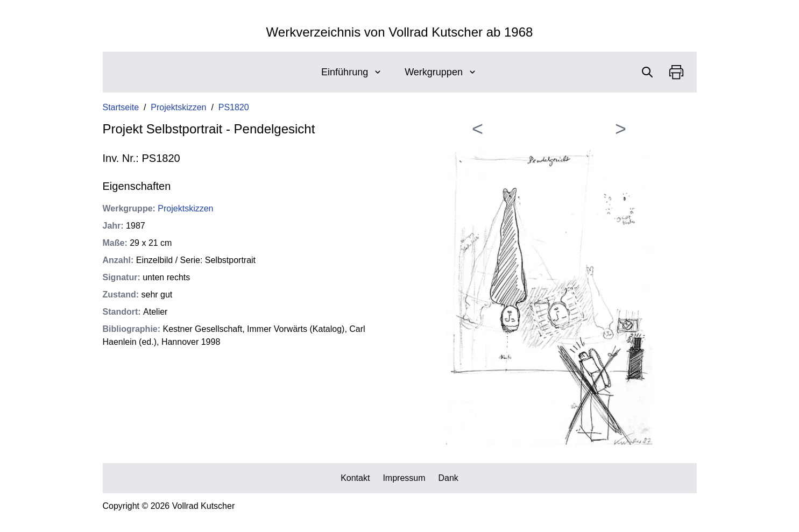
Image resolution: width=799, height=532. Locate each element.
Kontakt (355, 478)
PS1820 (234, 107)
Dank (448, 478)
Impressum (404, 478)
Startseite (121, 107)
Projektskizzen (178, 107)
